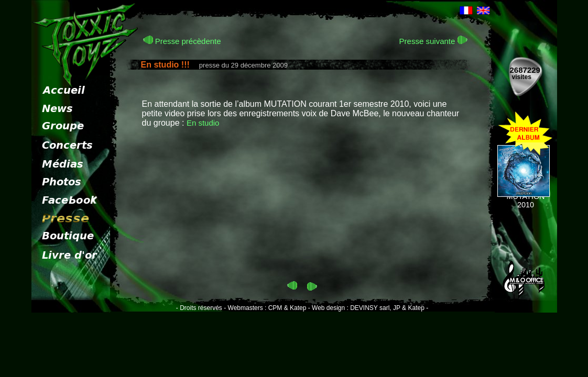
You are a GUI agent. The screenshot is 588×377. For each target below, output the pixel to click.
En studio (203, 123)
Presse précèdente (182, 41)
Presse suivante (433, 41)
